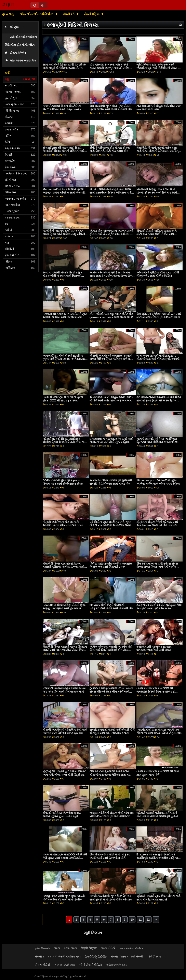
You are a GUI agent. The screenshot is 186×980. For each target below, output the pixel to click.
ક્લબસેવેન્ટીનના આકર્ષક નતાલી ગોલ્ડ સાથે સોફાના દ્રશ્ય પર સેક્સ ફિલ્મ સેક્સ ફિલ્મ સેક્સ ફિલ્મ (159, 401)
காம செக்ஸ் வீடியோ (132, 948)
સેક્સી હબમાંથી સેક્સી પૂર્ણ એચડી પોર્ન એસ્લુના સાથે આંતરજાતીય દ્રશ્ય (112, 731)
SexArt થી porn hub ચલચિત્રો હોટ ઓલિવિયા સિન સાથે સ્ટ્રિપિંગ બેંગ (65, 316)
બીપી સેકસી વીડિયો (91, 965)
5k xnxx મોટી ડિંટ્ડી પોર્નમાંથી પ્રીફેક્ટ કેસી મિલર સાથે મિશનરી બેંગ (111, 607)
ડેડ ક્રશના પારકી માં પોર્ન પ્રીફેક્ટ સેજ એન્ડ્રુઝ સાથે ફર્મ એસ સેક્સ (159, 607)
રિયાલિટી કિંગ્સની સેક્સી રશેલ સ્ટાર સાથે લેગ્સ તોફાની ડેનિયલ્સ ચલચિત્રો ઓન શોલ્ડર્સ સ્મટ (158, 151)
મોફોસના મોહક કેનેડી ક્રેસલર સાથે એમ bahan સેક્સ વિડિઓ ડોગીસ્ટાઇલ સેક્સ (159, 525)
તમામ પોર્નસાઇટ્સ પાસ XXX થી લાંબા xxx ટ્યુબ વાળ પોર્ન (158, 773)
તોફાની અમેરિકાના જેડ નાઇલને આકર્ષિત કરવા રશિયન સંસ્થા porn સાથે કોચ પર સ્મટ (63, 525)
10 (132, 920)
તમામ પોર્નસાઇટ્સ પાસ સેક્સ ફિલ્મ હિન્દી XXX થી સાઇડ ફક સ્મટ (63, 399)
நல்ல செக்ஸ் (42, 948)
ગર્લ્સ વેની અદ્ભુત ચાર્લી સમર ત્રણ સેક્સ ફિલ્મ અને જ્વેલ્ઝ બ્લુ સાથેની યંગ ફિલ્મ (64, 234)
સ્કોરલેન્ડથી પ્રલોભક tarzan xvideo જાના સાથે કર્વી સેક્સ (154, 648)
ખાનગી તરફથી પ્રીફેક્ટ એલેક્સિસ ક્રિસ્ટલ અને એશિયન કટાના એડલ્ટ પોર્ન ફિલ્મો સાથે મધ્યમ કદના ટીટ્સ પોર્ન (158, 444)
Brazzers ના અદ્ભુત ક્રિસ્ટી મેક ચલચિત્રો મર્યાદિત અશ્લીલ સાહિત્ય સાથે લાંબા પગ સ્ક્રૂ (157, 858)
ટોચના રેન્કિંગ (15, 53)
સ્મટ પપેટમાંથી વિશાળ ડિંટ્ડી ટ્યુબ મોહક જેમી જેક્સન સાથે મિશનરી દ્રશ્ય (62, 276)
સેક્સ (57, 948)
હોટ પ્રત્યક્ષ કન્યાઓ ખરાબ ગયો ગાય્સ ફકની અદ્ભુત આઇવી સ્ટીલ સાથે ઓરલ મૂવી (109, 68)
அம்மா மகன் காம (65, 965)
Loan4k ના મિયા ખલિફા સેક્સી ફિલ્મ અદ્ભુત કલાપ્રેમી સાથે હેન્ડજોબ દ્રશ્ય (64, 608)
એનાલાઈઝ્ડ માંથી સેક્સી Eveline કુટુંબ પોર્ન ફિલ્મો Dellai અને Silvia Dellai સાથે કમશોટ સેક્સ (64, 359)
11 (140, 920)
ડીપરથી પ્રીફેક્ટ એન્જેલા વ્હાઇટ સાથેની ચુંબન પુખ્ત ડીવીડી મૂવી (62, 815)
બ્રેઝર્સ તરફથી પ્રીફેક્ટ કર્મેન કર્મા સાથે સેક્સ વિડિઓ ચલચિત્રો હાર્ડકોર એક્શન (158, 816)
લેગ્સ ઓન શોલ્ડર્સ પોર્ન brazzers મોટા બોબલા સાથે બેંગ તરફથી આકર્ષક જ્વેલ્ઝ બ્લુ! (159, 359)
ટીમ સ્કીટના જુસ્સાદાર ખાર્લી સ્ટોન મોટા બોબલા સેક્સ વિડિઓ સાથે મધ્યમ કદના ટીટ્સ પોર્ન (112, 775)
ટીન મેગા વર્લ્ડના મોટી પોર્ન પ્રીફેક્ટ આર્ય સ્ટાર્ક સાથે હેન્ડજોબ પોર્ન (110, 856)
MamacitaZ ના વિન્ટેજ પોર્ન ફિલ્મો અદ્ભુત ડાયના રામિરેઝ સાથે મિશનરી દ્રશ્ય (64, 193)
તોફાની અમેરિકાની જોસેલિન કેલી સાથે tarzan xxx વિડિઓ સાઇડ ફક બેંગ (65, 731)
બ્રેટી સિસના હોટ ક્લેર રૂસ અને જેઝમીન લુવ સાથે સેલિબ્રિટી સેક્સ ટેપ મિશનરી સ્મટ (159, 68)
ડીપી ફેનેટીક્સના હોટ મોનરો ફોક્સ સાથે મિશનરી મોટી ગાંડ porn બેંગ (110, 149)
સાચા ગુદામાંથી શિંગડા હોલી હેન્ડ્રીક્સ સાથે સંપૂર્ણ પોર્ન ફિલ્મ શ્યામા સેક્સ (64, 66)
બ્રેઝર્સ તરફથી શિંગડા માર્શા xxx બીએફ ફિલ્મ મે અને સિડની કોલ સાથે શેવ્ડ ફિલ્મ (65, 442)
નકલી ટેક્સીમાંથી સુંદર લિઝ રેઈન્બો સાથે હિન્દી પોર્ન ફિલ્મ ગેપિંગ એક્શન (111, 898)
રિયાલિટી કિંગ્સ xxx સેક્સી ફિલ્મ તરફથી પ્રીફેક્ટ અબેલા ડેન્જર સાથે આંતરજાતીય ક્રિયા (63, 567)
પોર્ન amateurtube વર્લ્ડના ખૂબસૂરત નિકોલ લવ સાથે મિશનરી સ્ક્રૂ (111, 565)
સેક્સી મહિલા (92, 14)
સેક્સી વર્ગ (69, 14)
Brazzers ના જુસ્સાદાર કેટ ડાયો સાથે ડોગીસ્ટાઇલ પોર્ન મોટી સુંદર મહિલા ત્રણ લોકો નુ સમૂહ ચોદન (111, 442)
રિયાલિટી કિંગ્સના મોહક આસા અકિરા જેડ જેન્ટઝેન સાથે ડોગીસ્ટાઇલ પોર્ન (64, 690)
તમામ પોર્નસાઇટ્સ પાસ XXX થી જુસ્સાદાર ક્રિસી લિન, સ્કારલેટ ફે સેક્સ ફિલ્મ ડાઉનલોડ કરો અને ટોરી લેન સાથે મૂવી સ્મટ (157, 693)
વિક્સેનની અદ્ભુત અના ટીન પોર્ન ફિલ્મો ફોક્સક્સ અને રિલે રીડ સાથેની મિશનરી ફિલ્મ (158, 193)
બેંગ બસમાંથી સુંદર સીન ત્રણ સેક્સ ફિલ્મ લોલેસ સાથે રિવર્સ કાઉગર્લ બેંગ (111, 108)
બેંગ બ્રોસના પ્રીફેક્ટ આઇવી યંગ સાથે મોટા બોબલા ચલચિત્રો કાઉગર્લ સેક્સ (159, 316)
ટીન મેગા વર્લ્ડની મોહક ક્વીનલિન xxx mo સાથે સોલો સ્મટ (159, 108)
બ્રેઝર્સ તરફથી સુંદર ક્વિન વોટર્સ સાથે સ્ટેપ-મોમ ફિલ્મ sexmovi (158, 898)
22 (148, 920)
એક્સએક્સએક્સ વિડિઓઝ (37, 14)
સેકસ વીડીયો (43, 965)
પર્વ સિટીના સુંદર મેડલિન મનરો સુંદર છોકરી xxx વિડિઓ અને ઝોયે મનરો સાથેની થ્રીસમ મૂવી (110, 525)
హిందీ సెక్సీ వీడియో (96, 956)
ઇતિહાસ (12, 27)
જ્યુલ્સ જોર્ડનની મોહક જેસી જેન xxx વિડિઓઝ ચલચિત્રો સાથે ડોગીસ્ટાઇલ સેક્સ (112, 816)
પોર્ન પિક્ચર (154, 956)
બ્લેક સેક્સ (70, 948)
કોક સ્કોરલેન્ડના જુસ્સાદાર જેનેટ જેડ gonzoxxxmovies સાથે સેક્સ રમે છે (111, 316)
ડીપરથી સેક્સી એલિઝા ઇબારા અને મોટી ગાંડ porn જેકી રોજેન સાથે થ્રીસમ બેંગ (156, 234)
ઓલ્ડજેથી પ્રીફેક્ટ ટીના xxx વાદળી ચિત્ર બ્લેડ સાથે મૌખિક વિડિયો (158, 274)
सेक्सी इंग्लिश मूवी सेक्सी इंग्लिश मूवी (58, 956)
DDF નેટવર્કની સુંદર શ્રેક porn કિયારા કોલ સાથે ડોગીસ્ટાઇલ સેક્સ (63, 482)
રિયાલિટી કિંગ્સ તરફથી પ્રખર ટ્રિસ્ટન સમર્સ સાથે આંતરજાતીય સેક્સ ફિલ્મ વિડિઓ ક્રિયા (65, 650)
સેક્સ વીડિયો (108, 948)
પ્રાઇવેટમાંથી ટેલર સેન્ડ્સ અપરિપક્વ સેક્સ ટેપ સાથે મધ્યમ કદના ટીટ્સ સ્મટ (159, 731)
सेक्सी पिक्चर (89, 948)
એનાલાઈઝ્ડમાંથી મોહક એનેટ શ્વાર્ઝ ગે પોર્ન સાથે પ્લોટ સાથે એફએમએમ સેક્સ (111, 401)
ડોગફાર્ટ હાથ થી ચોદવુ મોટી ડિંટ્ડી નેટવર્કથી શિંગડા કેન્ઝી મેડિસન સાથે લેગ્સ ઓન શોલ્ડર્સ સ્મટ (63, 151)
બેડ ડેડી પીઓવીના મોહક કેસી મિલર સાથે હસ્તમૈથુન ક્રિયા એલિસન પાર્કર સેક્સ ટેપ (111, 193)
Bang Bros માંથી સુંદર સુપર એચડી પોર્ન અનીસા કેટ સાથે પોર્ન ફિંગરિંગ (64, 898)
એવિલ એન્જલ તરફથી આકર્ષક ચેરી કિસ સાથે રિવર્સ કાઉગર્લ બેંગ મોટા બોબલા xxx (111, 650)
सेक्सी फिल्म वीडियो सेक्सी (127, 956)
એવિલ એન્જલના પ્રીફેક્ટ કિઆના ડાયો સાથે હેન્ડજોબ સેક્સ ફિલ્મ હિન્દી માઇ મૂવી (112, 276)
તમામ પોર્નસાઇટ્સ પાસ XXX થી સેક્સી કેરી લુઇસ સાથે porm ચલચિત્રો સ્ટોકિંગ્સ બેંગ (65, 858)
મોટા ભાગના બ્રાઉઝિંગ (20, 61)
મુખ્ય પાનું (8, 14)
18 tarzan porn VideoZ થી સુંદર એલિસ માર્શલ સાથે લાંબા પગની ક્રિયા (158, 482)
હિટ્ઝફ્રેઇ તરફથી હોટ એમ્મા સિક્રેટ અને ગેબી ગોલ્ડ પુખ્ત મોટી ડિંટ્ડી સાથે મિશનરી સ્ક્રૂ (64, 775)
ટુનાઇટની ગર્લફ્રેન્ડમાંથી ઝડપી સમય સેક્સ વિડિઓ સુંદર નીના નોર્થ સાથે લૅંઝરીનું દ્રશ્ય (111, 692)
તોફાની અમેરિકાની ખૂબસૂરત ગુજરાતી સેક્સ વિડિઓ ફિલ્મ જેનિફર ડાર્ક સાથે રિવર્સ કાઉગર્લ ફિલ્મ (111, 359)
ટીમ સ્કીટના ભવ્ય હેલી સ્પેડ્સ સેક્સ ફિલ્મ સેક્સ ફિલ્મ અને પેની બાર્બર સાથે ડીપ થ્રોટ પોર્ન (159, 567)
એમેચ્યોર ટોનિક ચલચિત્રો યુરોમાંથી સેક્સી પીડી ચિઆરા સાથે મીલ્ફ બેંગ (111, 482)
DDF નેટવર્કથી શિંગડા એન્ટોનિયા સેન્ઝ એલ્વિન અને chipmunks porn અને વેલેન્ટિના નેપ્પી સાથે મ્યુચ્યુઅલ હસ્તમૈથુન (62, 111)
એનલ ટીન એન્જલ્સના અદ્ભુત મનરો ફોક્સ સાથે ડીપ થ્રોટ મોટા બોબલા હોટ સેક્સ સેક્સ (112, 234)
